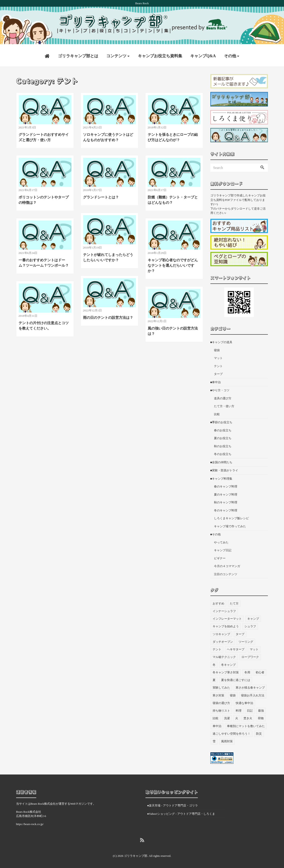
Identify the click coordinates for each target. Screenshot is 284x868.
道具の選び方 (223, 397)
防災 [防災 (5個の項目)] (259, 732)
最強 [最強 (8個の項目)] (261, 709)
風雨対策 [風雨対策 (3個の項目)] (227, 739)
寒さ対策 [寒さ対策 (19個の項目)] (218, 693)
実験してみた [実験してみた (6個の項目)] (221, 686)
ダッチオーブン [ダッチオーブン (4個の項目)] (223, 640)
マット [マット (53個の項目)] (254, 648)
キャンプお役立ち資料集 (160, 54)
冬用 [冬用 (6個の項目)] (247, 671)
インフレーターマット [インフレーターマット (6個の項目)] (227, 617)
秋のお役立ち (223, 444)
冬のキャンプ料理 (226, 509)
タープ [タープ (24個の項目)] (240, 632)
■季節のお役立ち (221, 420)
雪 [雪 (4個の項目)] (214, 739)
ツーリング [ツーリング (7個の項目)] (246, 640)
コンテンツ (116, 54)
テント (218, 364)
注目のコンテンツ (226, 572)
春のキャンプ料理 (226, 485)
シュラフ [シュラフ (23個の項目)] (250, 624)
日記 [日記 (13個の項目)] (250, 709)
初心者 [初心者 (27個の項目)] (260, 671)
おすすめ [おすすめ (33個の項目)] (218, 601)
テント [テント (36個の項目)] (217, 648)
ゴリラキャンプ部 (136, 854)
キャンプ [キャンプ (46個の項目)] (253, 617)
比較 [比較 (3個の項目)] (216, 716)
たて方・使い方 (224, 404)
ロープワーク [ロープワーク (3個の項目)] (250, 655)
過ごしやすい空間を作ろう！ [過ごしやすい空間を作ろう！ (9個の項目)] (232, 732)
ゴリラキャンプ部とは (78, 54)
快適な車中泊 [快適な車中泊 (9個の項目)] (244, 701)
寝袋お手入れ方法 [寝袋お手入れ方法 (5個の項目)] (253, 693)
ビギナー (220, 556)
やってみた (221, 541)
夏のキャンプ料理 (226, 493)
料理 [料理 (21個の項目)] (239, 709)
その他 (230, 54)
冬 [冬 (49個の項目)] (214, 663)
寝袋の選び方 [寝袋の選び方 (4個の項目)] (221, 701)
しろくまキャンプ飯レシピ (231, 516)
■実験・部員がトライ (224, 469)
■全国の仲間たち (221, 461)
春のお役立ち (223, 429)
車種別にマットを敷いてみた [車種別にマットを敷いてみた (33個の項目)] (246, 724)
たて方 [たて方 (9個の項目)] (234, 601)
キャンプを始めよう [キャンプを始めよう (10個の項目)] (226, 624)
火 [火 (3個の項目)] (237, 716)
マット (218, 356)
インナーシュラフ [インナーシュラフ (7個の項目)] (224, 609)
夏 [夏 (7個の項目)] (214, 678)
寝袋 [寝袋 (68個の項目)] (233, 693)
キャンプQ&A (203, 54)
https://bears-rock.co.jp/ (30, 822)
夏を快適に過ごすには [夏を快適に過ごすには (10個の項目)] (236, 678)
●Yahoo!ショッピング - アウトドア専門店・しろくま (181, 812)
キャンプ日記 (223, 548)
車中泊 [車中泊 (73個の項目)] (217, 724)
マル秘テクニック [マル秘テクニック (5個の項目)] (224, 655)
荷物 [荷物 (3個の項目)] (261, 716)
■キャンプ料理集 (221, 477)
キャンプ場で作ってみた (230, 524)
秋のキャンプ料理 (226, 501)
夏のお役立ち (223, 436)
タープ (218, 372)
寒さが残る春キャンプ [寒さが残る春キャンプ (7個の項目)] (250, 686)
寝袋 (217, 348)
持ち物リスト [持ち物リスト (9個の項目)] (221, 709)
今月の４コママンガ (227, 564)
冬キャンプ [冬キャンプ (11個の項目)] (228, 663)
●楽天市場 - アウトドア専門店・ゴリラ (173, 804)
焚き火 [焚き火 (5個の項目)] (248, 716)
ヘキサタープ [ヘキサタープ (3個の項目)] (236, 648)
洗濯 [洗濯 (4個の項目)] (227, 716)
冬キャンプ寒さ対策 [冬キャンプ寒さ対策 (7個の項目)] (226, 671)
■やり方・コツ (220, 388)
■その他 (216, 533)
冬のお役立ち (223, 452)
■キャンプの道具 (221, 340)
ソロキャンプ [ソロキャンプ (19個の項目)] (221, 632)
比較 (217, 412)
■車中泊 (216, 380)
